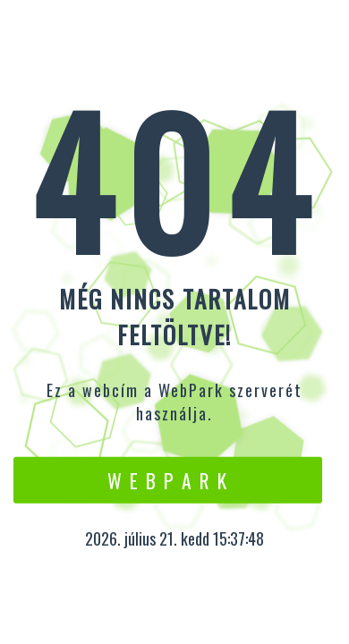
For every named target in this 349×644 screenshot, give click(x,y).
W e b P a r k (168, 479)
